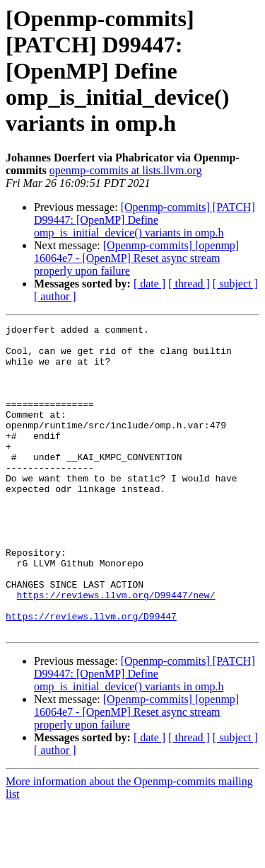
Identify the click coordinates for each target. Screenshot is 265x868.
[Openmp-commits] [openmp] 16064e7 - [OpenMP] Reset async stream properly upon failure (136, 258)
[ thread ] (189, 284)
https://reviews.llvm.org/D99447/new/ (116, 650)
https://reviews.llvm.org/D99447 (91, 675)
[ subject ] (235, 284)
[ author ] (55, 296)
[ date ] (149, 284)
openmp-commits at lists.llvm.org (126, 170)
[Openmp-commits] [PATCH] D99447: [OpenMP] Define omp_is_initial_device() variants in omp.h (145, 220)
